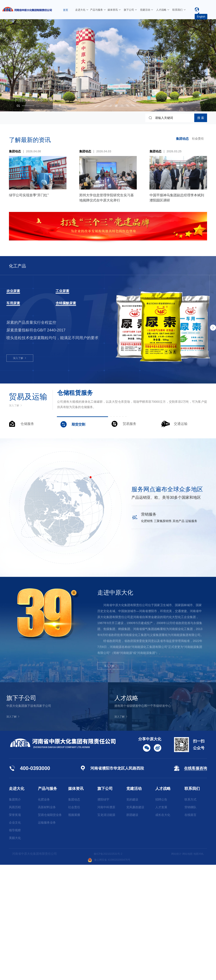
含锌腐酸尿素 (71, 303)
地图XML (198, 969)
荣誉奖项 (15, 930)
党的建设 (132, 915)
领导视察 (15, 945)
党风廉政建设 (135, 922)
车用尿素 (17, 303)
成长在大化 (163, 930)
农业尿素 (17, 291)
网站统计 (172, 969)
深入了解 (21, 359)
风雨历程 (15, 922)
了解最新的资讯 (30, 140)
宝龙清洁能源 (106, 930)
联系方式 (190, 915)
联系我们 (192, 904)
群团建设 (132, 930)
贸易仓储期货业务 (50, 930)
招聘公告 (161, 915)
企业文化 (15, 938)
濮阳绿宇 (103, 915)
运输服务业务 (47, 938)
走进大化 (17, 904)
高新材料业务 (47, 922)
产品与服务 (48, 904)
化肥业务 (44, 915)
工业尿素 (66, 291)
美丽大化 (15, 953)
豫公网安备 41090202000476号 (109, 975)
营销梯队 (190, 922)
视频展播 (74, 930)
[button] (30, 104)
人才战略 (163, 904)
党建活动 (134, 904)
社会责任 (197, 139)
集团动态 (181, 139)
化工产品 (21, 265)
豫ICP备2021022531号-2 (108, 969)
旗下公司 (105, 904)
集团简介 (15, 915)
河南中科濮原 (106, 922)
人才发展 (161, 922)
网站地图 (185, 969)
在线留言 (190, 930)
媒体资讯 (76, 904)
